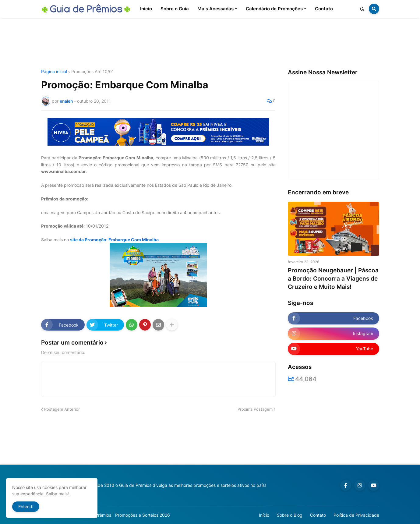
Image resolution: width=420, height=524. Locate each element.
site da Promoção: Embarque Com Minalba (114, 240)
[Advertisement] (210, 44)
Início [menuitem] (146, 9)
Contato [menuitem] (324, 9)
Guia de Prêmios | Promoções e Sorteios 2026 (124, 515)
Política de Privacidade (356, 515)
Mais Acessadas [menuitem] (215, 9)
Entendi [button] (26, 506)
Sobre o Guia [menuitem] (175, 9)
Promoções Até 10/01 (93, 72)
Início (264, 515)
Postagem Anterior (62, 409)
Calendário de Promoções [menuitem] (274, 9)
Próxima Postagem (255, 409)
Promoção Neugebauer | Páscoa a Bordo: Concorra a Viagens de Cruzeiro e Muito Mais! (333, 278)
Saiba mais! (57, 494)
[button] (362, 9)
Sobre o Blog (290, 515)
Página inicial (54, 72)
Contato (318, 515)
